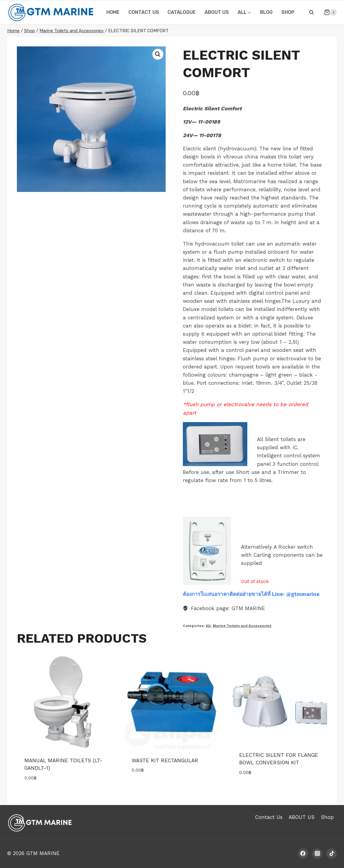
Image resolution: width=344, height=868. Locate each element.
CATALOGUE (182, 12)
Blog (266, 12)
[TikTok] (332, 854)
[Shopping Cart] (328, 12)
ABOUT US (217, 12)
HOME (113, 12)
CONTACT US (144, 12)
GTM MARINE (43, 853)
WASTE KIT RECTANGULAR (165, 760)
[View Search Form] (311, 12)
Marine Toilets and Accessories (242, 626)
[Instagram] (317, 854)
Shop (288, 12)
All (208, 626)
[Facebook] (303, 854)
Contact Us (269, 817)
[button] (158, 54)
